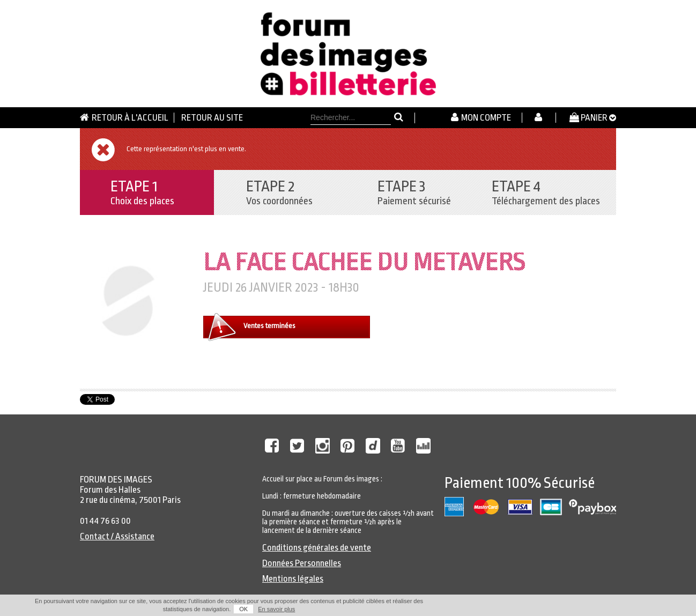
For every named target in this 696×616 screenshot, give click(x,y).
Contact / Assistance (117, 536)
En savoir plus (276, 609)
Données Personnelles (302, 563)
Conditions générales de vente (317, 548)
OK (243, 609)
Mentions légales (293, 579)
